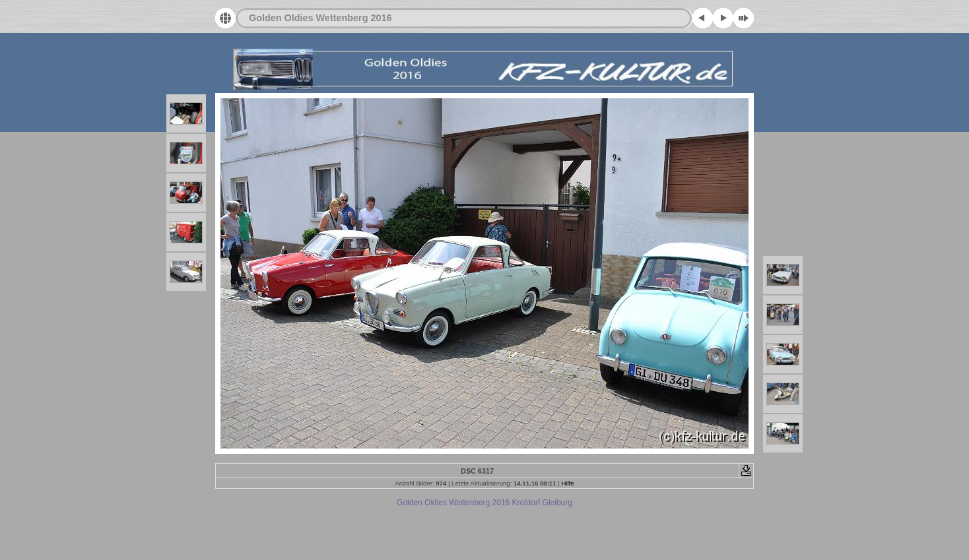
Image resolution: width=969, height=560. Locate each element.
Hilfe (567, 483)
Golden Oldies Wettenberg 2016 (320, 18)
